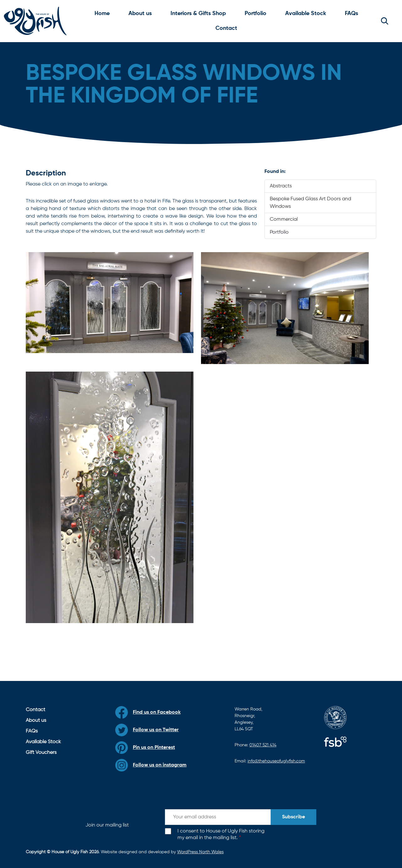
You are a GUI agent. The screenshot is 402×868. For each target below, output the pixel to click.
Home (102, 14)
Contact (226, 28)
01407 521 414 (263, 745)
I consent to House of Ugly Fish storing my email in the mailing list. (221, 835)
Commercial (284, 219)
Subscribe (293, 817)
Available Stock (306, 14)
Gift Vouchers (41, 753)
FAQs (351, 14)
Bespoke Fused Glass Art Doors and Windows (310, 203)
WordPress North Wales (200, 852)
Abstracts (281, 186)
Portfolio (255, 14)
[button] (385, 21)
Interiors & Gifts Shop (198, 14)
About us (140, 14)
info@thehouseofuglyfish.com (276, 761)
